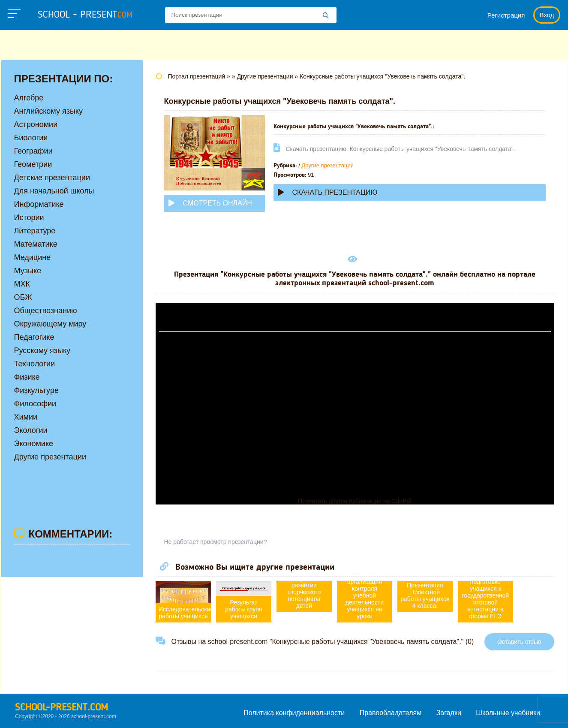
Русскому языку (42, 350)
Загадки (449, 713)
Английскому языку (48, 111)
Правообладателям (391, 713)
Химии (26, 417)
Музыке (28, 271)
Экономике (34, 444)
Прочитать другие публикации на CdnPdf (355, 501)
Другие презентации (328, 165)
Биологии (31, 138)
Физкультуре (36, 390)
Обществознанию (46, 311)
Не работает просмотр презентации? (216, 542)
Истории (29, 217)
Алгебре (29, 98)
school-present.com (62, 708)
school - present (85, 15)
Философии (35, 404)
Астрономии (36, 124)
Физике (27, 377)
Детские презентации (52, 178)
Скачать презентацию (328, 192)
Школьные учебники (508, 713)
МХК (22, 284)
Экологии (31, 430)
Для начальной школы (54, 191)
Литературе (35, 231)
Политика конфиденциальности (294, 713)
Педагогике (34, 337)
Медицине (33, 257)
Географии (33, 151)
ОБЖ (23, 297)
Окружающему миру (50, 324)
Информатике (39, 204)
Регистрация (506, 15)
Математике (36, 244)
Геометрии (33, 164)
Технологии (35, 364)
